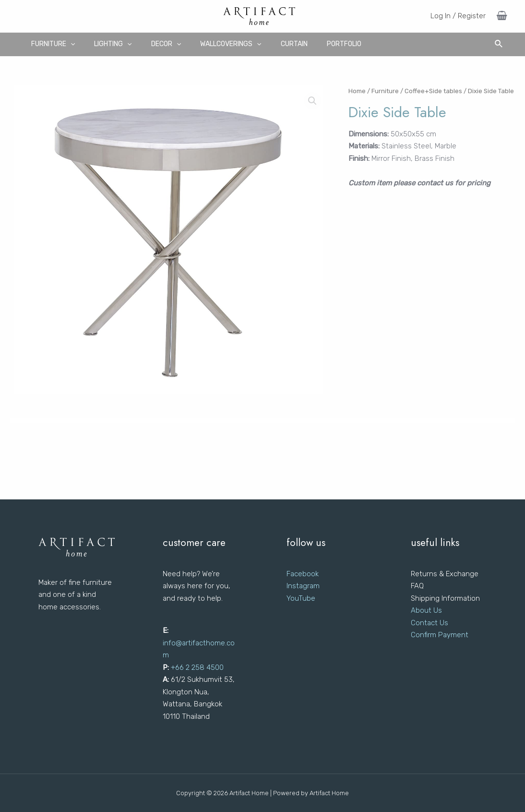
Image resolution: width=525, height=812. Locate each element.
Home (357, 91)
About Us (426, 610)
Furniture (385, 91)
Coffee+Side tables (433, 91)
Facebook (303, 574)
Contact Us (430, 623)
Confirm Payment (440, 635)
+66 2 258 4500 (197, 667)
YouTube (301, 598)
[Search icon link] (499, 44)
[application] (71, 44)
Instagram (303, 586)
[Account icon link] (458, 16)
